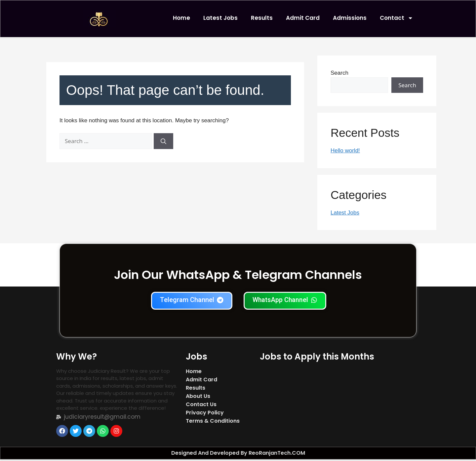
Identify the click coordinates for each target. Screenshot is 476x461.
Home (181, 18)
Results (262, 18)
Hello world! (345, 152)
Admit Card (303, 18)
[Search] (163, 143)
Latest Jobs (220, 18)
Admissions (350, 18)
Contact (397, 18)
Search (339, 75)
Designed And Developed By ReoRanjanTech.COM (238, 455)
